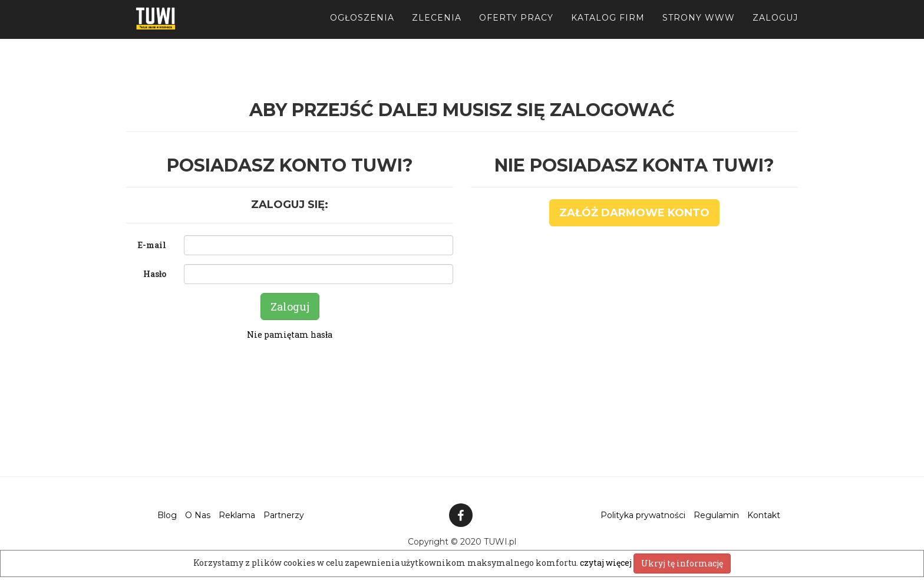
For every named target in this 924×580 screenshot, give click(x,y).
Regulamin (716, 515)
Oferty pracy (516, 29)
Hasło (155, 274)
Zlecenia (437, 29)
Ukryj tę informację (682, 563)
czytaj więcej (607, 563)
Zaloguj (775, 29)
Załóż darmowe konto (634, 213)
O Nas (198, 515)
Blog (167, 515)
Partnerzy (284, 515)
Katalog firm (608, 29)
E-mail (152, 245)
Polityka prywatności (643, 515)
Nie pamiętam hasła (290, 335)
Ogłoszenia (362, 29)
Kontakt (764, 515)
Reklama (237, 515)
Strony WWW (699, 29)
